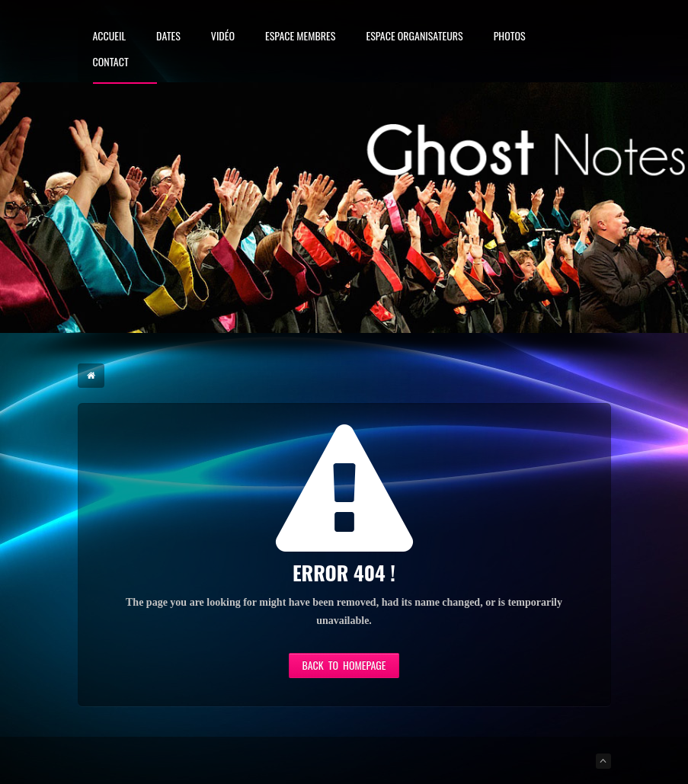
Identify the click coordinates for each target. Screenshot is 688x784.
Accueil (110, 37)
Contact (111, 63)
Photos (510, 37)
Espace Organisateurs (414, 37)
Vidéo (223, 37)
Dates (168, 37)
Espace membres (300, 37)
